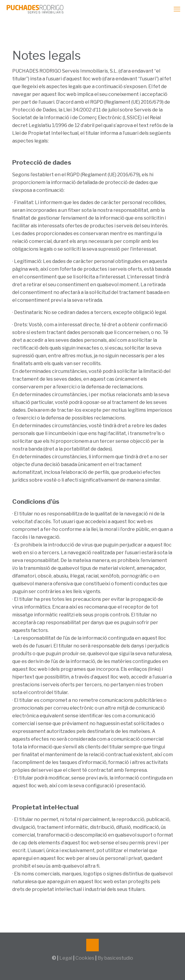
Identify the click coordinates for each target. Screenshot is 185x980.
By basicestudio (115, 958)
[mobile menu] (177, 9)
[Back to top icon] (92, 945)
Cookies (85, 958)
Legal (66, 958)
